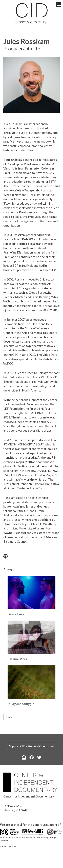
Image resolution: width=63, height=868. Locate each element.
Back (9, 717)
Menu (59, 4)
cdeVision (11, 846)
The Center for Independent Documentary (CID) (32, 13)
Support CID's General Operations (32, 746)
